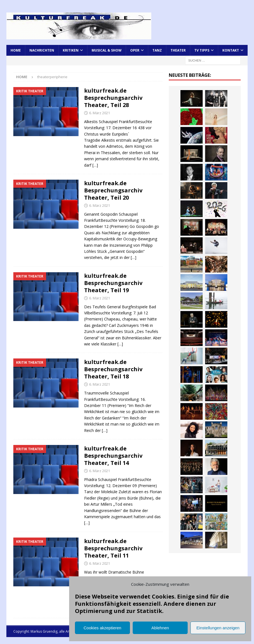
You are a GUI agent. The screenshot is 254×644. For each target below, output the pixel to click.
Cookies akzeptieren (102, 628)
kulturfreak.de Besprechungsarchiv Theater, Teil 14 (113, 456)
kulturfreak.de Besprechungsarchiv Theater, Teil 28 (113, 98)
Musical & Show (107, 50)
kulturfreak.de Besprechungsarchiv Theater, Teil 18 (113, 369)
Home (16, 50)
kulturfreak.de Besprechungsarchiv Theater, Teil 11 (113, 548)
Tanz (157, 50)
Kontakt (231, 50)
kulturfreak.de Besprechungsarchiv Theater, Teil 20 (113, 190)
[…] (95, 165)
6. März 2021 (100, 113)
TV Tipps (202, 50)
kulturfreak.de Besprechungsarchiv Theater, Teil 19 (113, 283)
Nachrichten (42, 50)
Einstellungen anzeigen (218, 628)
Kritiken (71, 50)
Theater (178, 50)
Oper (135, 50)
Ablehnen (160, 628)
